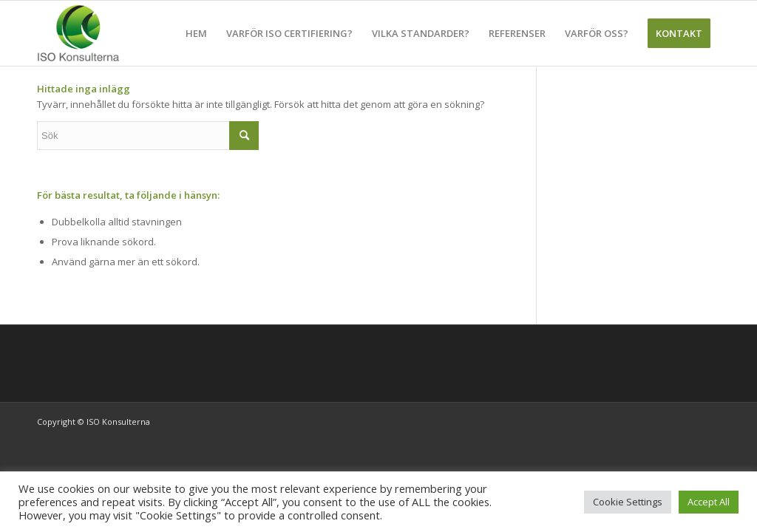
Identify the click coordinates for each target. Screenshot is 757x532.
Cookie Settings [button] (628, 502)
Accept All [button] (709, 502)
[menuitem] (196, 33)
